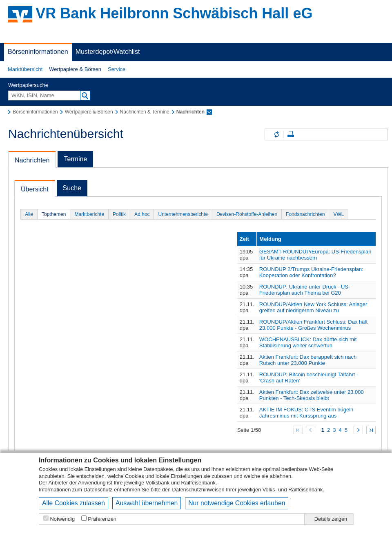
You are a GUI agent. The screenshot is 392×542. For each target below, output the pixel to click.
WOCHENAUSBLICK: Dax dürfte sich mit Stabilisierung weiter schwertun (308, 342)
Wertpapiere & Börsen (75, 69)
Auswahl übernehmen (147, 503)
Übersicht (35, 189)
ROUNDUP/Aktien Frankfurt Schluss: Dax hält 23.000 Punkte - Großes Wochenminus (313, 325)
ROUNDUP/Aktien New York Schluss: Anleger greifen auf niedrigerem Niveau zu (313, 307)
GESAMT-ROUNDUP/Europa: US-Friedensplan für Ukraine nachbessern (315, 255)
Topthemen (54, 214)
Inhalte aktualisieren (276, 134)
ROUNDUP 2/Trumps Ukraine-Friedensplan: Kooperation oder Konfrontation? (311, 272)
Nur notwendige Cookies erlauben (237, 503)
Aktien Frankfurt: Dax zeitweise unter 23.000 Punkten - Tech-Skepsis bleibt (312, 395)
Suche (72, 188)
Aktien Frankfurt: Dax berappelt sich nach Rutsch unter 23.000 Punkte (308, 360)
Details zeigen (331, 519)
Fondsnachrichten (305, 214)
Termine (75, 159)
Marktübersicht (25, 69)
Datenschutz (98, 490)
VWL (339, 214)
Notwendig (62, 519)
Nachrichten (32, 160)
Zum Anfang (298, 430)
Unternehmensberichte (183, 214)
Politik (119, 214)
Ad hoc (142, 214)
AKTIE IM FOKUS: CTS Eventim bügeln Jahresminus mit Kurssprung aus (306, 413)
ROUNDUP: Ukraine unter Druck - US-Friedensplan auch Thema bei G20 (305, 290)
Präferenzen (102, 519)
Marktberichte (89, 214)
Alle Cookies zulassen (73, 503)
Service (117, 69)
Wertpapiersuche (28, 85)
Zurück (311, 430)
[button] (25, 69)
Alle (29, 214)
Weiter (358, 430)
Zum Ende (371, 430)
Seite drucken (291, 134)
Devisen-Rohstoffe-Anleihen (247, 214)
